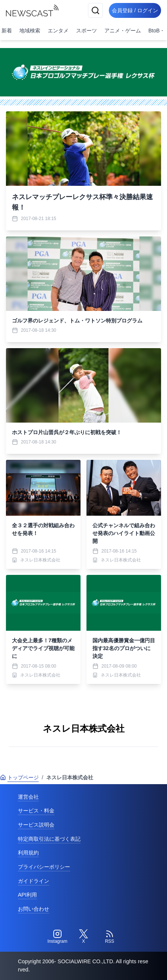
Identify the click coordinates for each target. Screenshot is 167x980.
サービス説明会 (36, 825)
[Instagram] (57, 937)
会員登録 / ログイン (135, 10)
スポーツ (86, 31)
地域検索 (30, 31)
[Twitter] (83, 937)
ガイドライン (34, 881)
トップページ (19, 777)
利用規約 (28, 853)
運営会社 (28, 797)
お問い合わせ (34, 909)
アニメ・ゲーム (123, 31)
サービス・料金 (36, 811)
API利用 (27, 895)
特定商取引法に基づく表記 (49, 839)
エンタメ (58, 31)
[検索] (95, 10)
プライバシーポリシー (44, 867)
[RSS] (110, 937)
